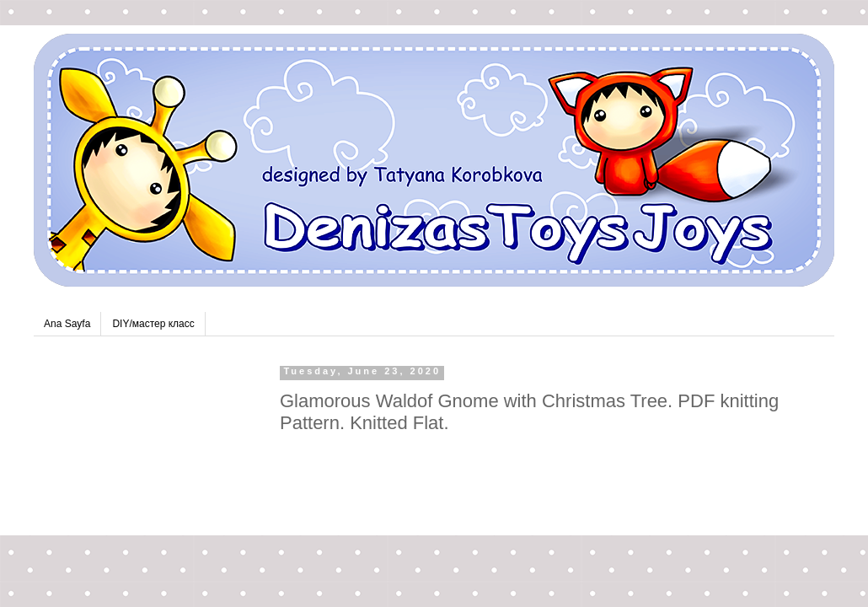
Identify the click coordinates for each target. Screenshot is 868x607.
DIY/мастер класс (153, 324)
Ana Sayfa (67, 324)
